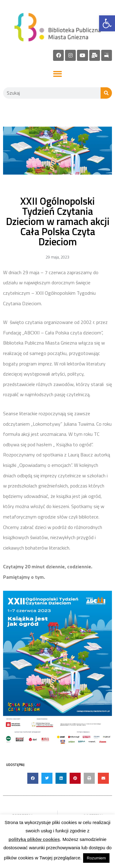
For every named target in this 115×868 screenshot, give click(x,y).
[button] (57, 74)
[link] (107, 23)
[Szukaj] (106, 93)
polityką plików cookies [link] (34, 839)
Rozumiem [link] (96, 858)
